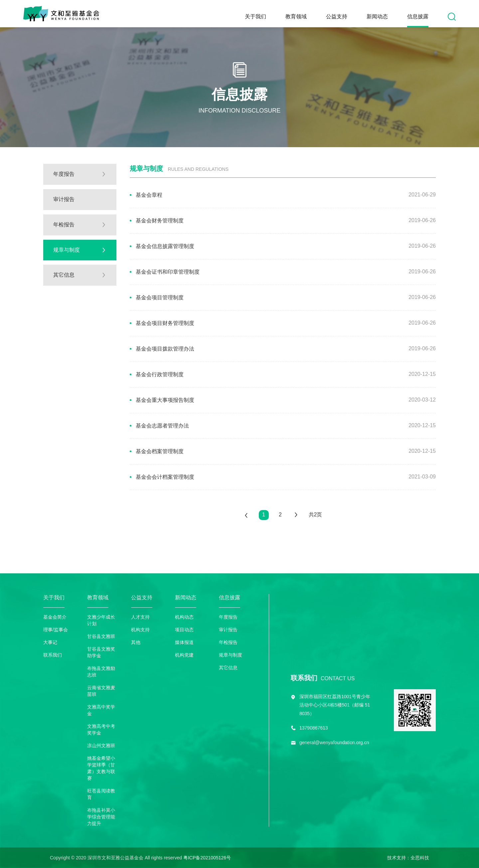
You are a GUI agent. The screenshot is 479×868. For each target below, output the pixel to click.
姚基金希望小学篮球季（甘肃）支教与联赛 (101, 768)
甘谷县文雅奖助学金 (101, 652)
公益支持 (337, 16)
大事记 (50, 642)
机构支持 (140, 630)
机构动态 (184, 617)
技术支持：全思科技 (408, 858)
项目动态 (184, 630)
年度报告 (228, 617)
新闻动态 (377, 16)
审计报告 (228, 630)
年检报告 (228, 642)
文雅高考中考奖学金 (101, 729)
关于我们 (255, 16)
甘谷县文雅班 (101, 636)
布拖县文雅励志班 (101, 672)
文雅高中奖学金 (101, 710)
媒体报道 (184, 642)
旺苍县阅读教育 (101, 794)
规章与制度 (231, 655)
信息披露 (418, 16)
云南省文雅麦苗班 (101, 691)
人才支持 (140, 617)
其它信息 (228, 668)
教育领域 (296, 16)
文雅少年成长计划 (101, 620)
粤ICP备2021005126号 (207, 858)
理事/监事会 (56, 630)
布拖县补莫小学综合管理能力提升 (101, 817)
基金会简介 (55, 617)
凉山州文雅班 (101, 745)
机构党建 (184, 655)
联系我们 (53, 655)
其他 (136, 642)
